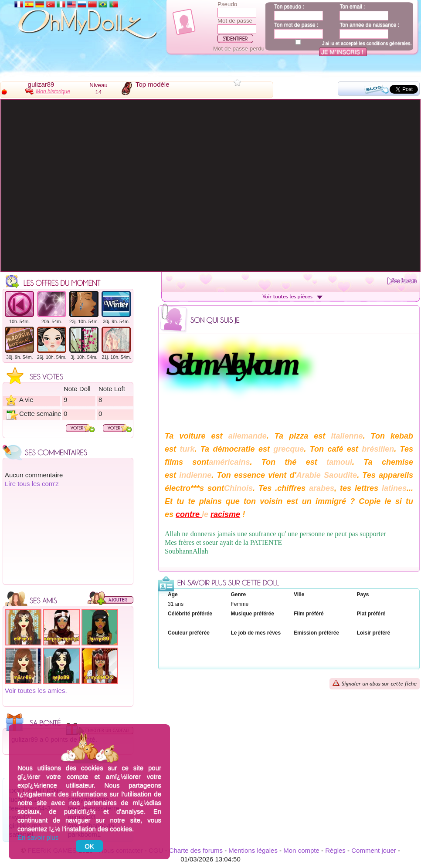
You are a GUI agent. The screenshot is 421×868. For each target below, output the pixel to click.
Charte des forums (196, 850)
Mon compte (301, 850)
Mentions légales (253, 850)
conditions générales (389, 43)
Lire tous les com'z (32, 484)
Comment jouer (374, 850)
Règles (335, 850)
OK (89, 846)
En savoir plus (38, 837)
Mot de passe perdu (239, 49)
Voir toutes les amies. (36, 691)
